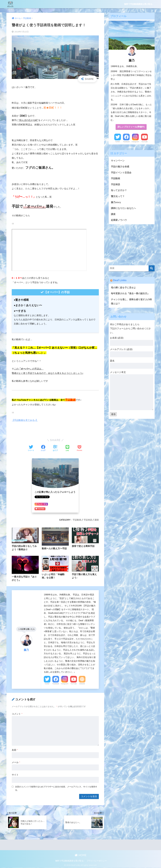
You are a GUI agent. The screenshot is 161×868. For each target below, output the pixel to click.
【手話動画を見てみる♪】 (25, 420)
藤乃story (116, 202)
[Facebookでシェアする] (43, 448)
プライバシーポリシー (97, 861)
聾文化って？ (118, 196)
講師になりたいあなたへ (123, 208)
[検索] (152, 268)
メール (16, 762)
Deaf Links (120, 280)
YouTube (74, 684)
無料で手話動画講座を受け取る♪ (139, 4)
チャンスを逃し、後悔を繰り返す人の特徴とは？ (131, 302)
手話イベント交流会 (121, 173)
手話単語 (88, 520)
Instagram (65, 684)
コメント (17, 714)
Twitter (47, 684)
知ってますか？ (119, 190)
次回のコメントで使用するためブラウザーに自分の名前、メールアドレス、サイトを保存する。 (56, 788)
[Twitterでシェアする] (31, 448)
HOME (81, 855)
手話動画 (77, 520)
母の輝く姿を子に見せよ (123, 288)
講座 (97, 520)
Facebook (56, 684)
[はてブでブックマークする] (55, 448)
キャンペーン (118, 161)
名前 (15, 750)
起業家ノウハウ (119, 220)
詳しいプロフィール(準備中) (131, 127)
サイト (15, 775)
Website (82, 684)
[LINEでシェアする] (67, 448)
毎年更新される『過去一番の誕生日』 (130, 294)
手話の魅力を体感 (120, 167)
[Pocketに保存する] (79, 448)
